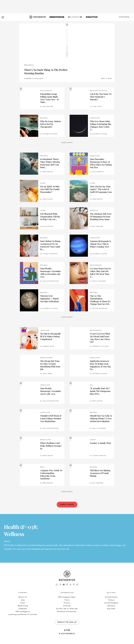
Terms (67, 600)
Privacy (67, 603)
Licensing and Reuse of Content (23, 614)
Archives (67, 606)
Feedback (23, 609)
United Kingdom (111, 603)
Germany (111, 606)
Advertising (23, 606)
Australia (111, 609)
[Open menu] (3, 16)
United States (111, 597)
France (111, 600)
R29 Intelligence (23, 612)
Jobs (23, 600)
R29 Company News (67, 597)
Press (23, 603)
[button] (121, 20)
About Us (23, 597)
